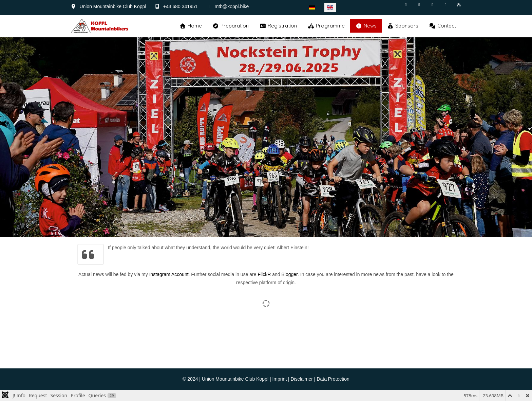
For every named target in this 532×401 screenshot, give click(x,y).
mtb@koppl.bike (232, 6)
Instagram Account (169, 274)
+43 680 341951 (180, 6)
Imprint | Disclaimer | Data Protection (311, 379)
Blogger (289, 274)
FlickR (264, 274)
